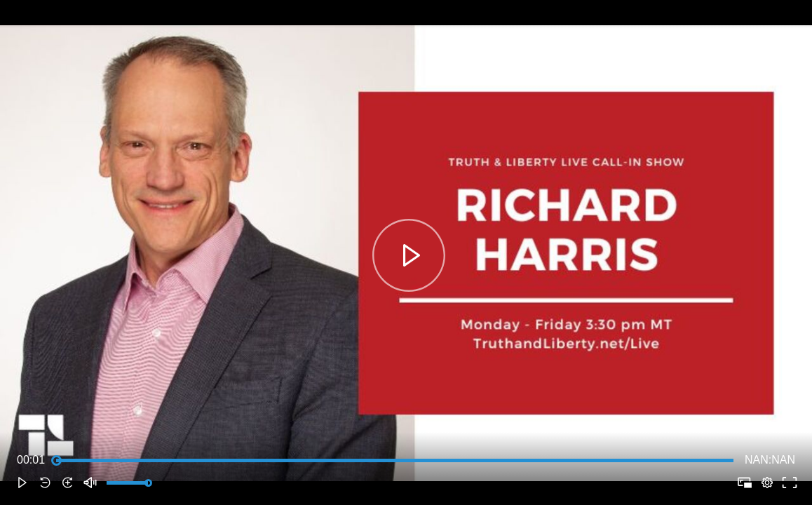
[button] (22, 483)
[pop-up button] (767, 483)
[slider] (395, 460)
